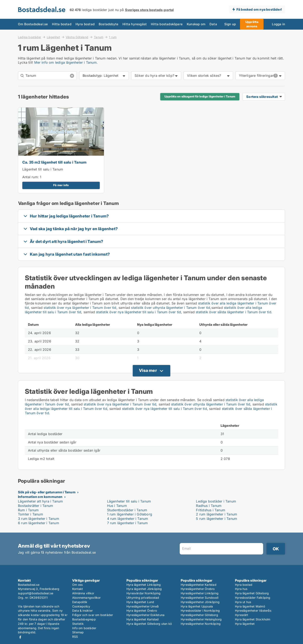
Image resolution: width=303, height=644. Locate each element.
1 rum (113, 37)
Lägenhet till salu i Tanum (43, 169)
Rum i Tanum (28, 510)
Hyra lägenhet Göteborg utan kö (149, 624)
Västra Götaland (77, 37)
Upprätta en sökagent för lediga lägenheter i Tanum (200, 96)
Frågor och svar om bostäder (93, 615)
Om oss (77, 585)
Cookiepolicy (81, 606)
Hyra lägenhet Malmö (250, 606)
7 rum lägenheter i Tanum (128, 523)
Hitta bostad (62, 24)
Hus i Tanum (117, 506)
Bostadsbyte (109, 24)
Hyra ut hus (243, 602)
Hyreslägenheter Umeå (143, 606)
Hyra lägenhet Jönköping (144, 589)
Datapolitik (80, 602)
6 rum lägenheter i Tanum (39, 523)
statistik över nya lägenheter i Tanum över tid (80, 308)
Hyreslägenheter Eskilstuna (145, 615)
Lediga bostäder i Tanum (216, 501)
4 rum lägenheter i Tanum (128, 519)
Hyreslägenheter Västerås (253, 611)
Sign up (230, 24)
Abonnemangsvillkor (86, 598)
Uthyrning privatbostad (143, 598)
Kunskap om (196, 24)
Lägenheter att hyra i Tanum (40, 501)
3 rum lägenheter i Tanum (39, 519)
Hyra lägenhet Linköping (144, 585)
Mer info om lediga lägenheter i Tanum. (66, 62)
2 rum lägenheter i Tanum (217, 514)
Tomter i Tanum (30, 514)
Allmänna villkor (83, 593)
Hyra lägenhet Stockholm (253, 619)
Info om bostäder (84, 628)
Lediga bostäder (30, 37)
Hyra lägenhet (245, 624)
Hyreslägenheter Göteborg (199, 615)
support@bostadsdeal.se (36, 593)
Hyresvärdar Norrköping (143, 593)
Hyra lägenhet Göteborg (252, 593)
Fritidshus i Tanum (211, 510)
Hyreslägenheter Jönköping (200, 602)
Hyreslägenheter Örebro (198, 589)
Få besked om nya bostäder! (259, 9)
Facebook (20, 637)
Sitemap (78, 632)
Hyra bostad (85, 24)
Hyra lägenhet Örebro (142, 611)
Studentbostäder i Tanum (127, 510)
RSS (75, 637)
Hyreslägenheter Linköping (200, 593)
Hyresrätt (242, 615)
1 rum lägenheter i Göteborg (130, 514)
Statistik (78, 624)
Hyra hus (241, 589)
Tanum (99, 37)
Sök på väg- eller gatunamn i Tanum (47, 492)
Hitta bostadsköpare (167, 24)
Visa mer (148, 370)
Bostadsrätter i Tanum (35, 506)
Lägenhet (53, 37)
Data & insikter (82, 611)
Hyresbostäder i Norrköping (200, 611)
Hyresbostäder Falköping (253, 598)
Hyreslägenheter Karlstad (199, 585)
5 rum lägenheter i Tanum (217, 519)
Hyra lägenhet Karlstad (143, 619)
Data (213, 24)
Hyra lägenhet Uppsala (197, 606)
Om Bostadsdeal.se (33, 24)
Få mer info (61, 185)
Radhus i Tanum (209, 506)
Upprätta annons (252, 24)
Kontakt (78, 589)
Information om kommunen (40, 497)
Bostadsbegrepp (84, 619)
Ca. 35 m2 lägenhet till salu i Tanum (54, 162)
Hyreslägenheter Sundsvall (199, 598)
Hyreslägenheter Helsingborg (201, 619)
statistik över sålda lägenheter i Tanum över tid (234, 312)
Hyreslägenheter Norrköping (201, 624)
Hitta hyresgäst (135, 24)
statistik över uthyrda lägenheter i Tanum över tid (171, 308)
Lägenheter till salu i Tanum (129, 501)
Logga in (278, 24)
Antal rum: (31, 177)
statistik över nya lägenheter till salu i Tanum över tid (138, 312)
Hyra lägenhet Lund (140, 602)
